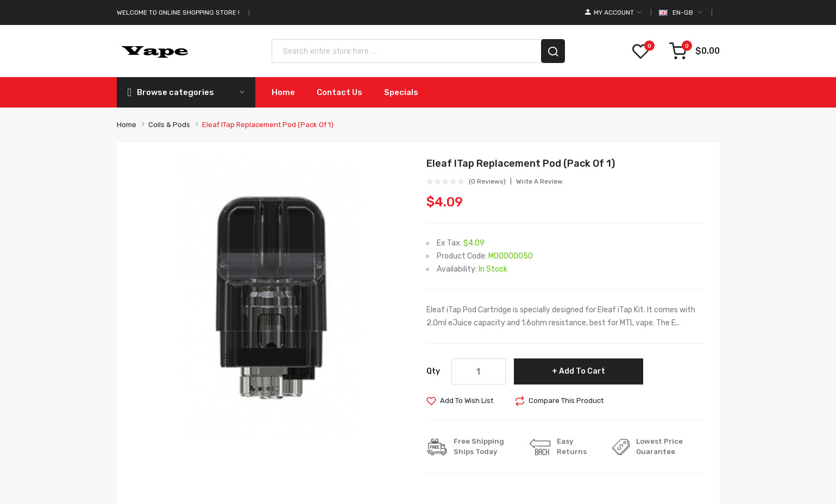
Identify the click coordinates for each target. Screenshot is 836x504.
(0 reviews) (487, 181)
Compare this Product (566, 401)
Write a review (539, 181)
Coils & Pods (169, 125)
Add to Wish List (467, 401)
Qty (433, 371)
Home (127, 125)
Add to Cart (582, 371)
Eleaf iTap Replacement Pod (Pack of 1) (268, 125)
